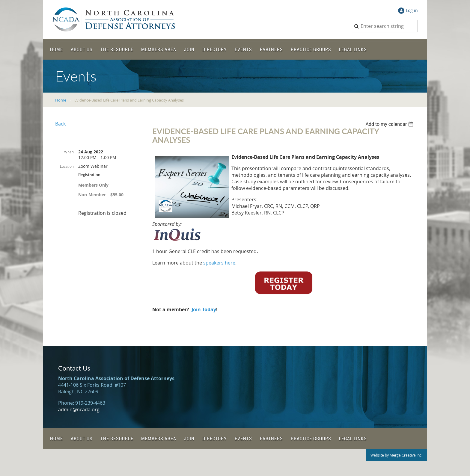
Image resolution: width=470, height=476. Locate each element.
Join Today (204, 309)
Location (67, 166)
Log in (412, 10)
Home (61, 100)
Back (60, 124)
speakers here (219, 263)
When (69, 152)
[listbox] (390, 124)
